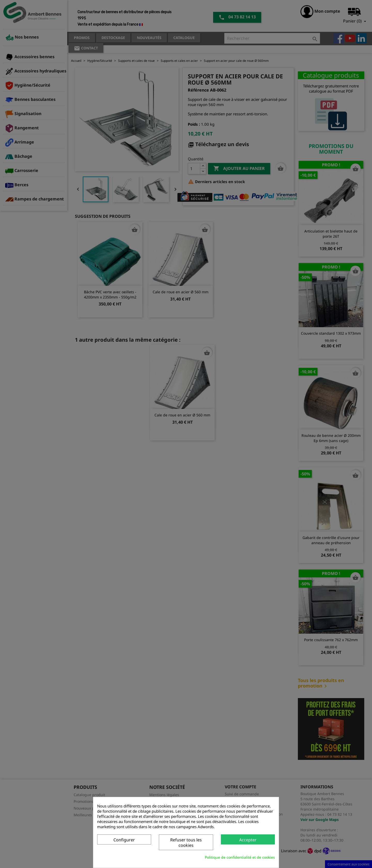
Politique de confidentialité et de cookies (240, 857)
